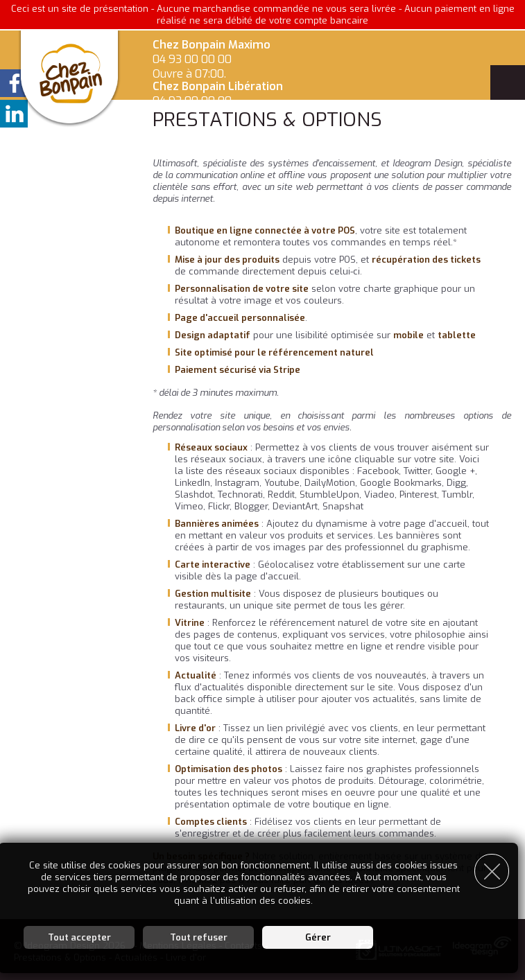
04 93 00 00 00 (192, 59)
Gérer (318, 935)
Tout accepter (79, 935)
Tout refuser (199, 935)
